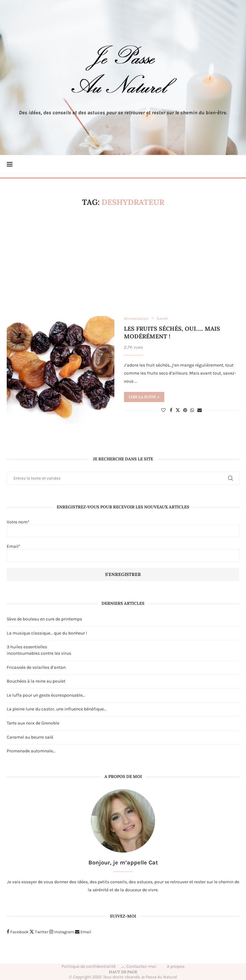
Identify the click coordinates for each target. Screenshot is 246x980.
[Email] (83, 932)
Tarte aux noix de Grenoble (33, 723)
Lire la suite (144, 397)
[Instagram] (62, 932)
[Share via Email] (200, 411)
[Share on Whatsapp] (192, 411)
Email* (123, 553)
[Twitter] (39, 932)
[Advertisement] (123, 262)
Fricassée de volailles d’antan (36, 667)
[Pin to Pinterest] (185, 411)
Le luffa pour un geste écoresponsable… (46, 695)
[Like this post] (163, 411)
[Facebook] (18, 932)
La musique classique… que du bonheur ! (47, 633)
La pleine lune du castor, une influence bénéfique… (57, 709)
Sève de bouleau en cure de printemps (44, 619)
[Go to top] (123, 972)
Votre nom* (123, 528)
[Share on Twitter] (178, 410)
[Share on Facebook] (171, 411)
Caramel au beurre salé (30, 737)
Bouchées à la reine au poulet (36, 681)
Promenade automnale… (31, 751)
